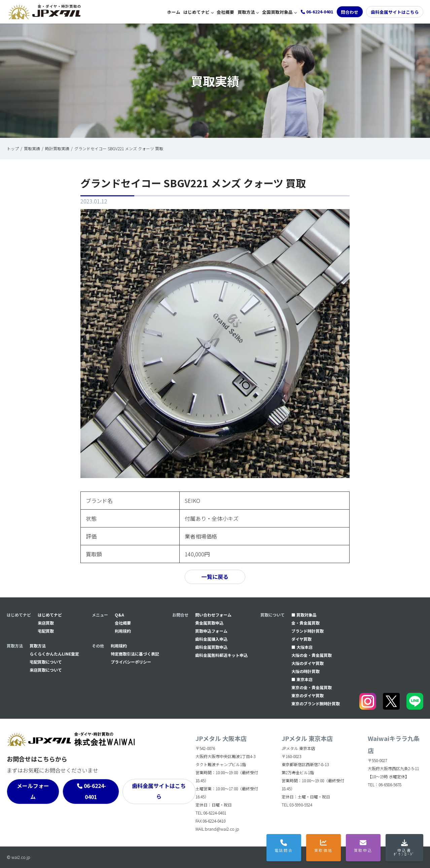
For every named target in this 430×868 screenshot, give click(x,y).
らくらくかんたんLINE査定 (54, 654)
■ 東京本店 (302, 679)
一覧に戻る (215, 577)
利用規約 (123, 631)
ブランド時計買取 (308, 631)
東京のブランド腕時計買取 (316, 703)
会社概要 (225, 12)
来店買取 (46, 623)
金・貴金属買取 (306, 623)
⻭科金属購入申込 (211, 639)
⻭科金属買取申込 (211, 647)
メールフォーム (33, 791)
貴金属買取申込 (209, 623)
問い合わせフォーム (213, 615)
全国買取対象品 (277, 12)
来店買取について (46, 670)
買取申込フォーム (211, 631)
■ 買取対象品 (304, 615)
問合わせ (350, 12)
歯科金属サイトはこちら (395, 12)
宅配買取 (46, 631)
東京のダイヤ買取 (308, 695)
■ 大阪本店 (302, 647)
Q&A (119, 615)
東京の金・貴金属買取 (312, 687)
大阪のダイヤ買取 (308, 663)
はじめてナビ (196, 12)
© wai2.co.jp (19, 857)
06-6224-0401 (95, 792)
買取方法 (246, 12)
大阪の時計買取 (306, 671)
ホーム (174, 12)
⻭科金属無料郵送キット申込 (221, 655)
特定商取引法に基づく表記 (135, 654)
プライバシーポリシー (131, 662)
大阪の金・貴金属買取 (312, 655)
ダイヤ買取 (301, 639)
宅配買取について (46, 662)
